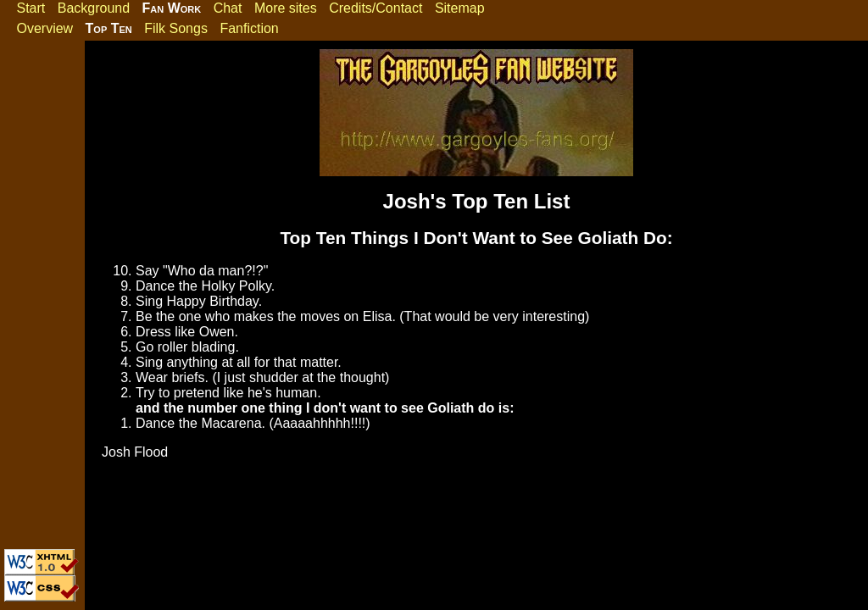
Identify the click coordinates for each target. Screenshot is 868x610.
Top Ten (109, 28)
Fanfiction (249, 28)
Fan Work (172, 8)
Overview (45, 28)
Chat (228, 8)
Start (31, 8)
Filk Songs (176, 28)
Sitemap (460, 8)
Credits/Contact (376, 8)
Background (94, 8)
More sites (286, 8)
